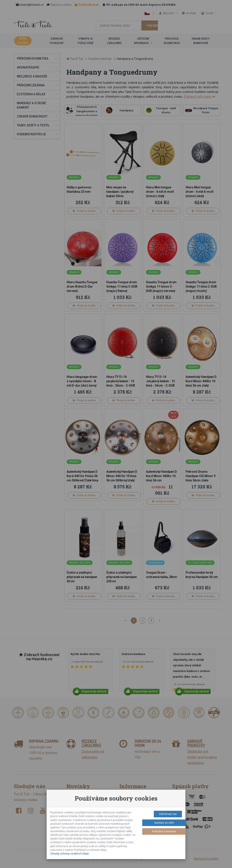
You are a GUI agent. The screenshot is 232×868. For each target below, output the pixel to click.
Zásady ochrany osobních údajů (69, 854)
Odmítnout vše (168, 814)
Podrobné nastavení (164, 831)
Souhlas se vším (164, 823)
